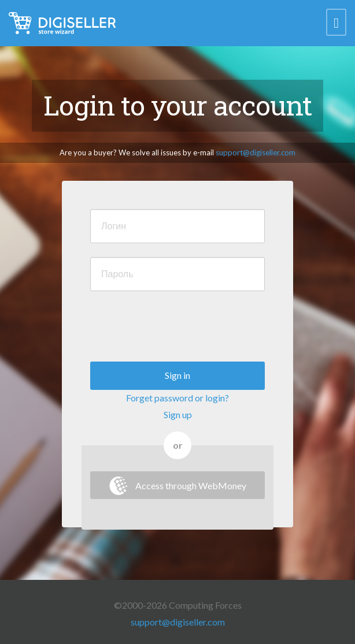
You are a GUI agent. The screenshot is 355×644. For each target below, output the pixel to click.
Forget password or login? (177, 398)
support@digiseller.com (256, 152)
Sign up (178, 414)
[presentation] (178, 327)
